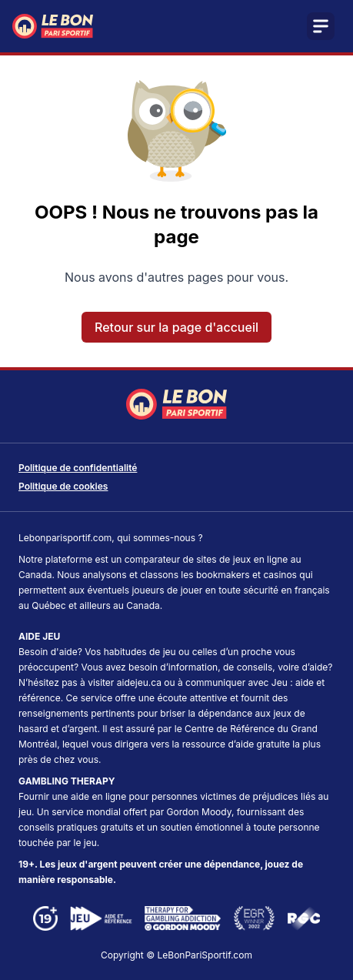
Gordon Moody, (201, 812)
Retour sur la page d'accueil (176, 327)
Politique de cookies (63, 486)
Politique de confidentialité (78, 468)
